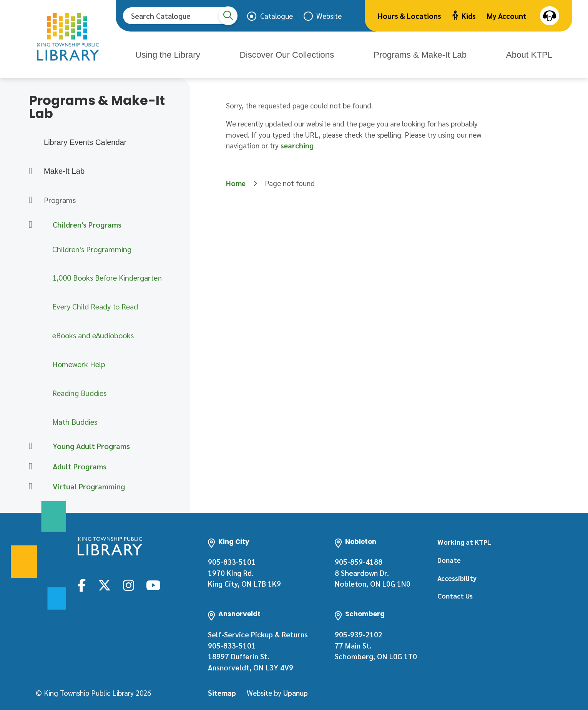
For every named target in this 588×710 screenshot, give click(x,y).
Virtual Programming (89, 486)
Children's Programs (87, 224)
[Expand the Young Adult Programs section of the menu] (31, 446)
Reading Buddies (79, 393)
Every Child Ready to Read (95, 306)
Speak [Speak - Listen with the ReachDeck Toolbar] (550, 16)
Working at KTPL (464, 542)
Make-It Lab (64, 171)
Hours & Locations (409, 16)
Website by (277, 691)
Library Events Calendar (85, 142)
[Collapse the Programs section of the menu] (31, 200)
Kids (464, 16)
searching (297, 145)
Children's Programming (92, 249)
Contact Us (455, 596)
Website (329, 16)
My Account (507, 16)
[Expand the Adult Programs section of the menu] (31, 466)
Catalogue (277, 16)
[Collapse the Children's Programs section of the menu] (31, 224)
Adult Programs (80, 466)
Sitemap (222, 691)
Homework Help (79, 364)
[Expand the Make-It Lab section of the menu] (31, 171)
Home (236, 183)
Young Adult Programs (91, 446)
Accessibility (457, 578)
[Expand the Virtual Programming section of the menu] (31, 486)
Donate (449, 560)
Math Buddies (75, 422)
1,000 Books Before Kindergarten (107, 278)
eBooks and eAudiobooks (93, 335)
